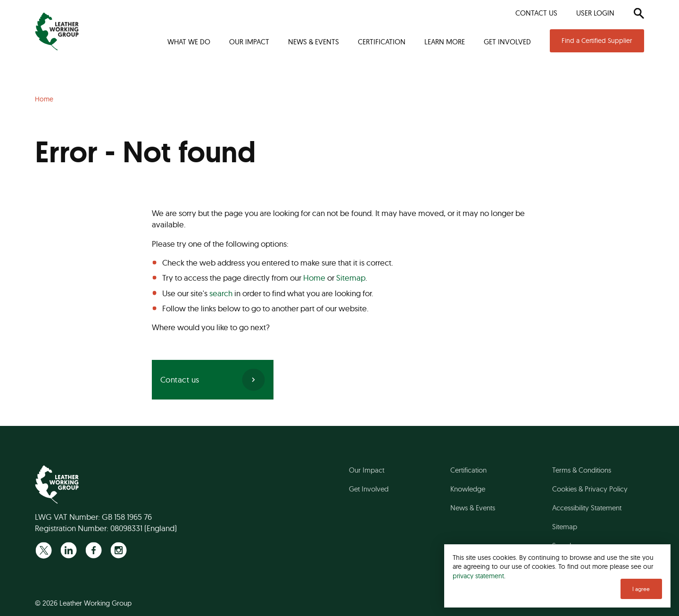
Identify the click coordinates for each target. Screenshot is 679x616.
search (221, 293)
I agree (641, 589)
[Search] (639, 13)
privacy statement (478, 576)
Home (314, 278)
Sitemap (351, 278)
